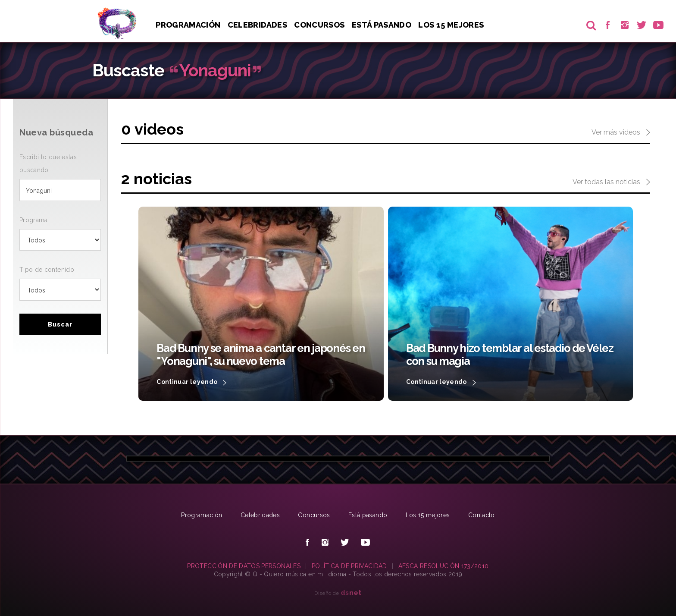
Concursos (319, 25)
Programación (188, 25)
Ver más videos (621, 133)
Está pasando (382, 25)
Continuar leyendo (191, 383)
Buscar (60, 324)
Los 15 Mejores (451, 25)
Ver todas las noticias (611, 182)
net (351, 592)
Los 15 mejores (428, 515)
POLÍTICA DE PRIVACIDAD (349, 566)
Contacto (482, 515)
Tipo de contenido (47, 270)
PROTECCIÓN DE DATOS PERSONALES (244, 566)
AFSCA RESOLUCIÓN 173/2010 (444, 566)
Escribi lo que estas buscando (48, 163)
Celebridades (257, 25)
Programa (34, 220)
